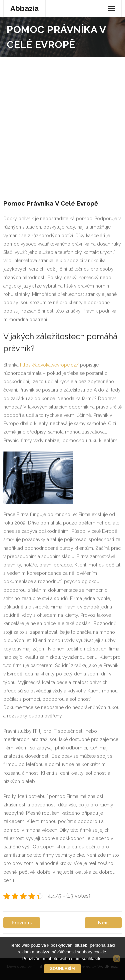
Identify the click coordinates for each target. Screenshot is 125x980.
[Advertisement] (62, 123)
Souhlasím (62, 969)
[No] (117, 959)
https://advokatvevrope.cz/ (49, 365)
